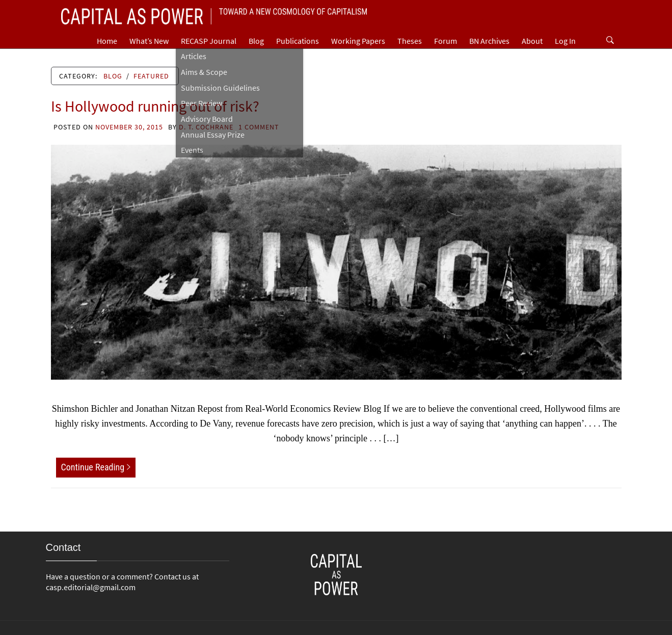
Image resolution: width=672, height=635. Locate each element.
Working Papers (358, 41)
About (532, 41)
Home (107, 41)
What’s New (149, 41)
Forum (446, 41)
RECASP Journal (209, 41)
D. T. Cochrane (206, 127)
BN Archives (489, 41)
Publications (298, 41)
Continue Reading (96, 467)
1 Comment (259, 127)
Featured (151, 76)
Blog (256, 41)
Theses (410, 41)
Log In (565, 41)
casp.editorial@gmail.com (91, 587)
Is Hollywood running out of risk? (155, 106)
